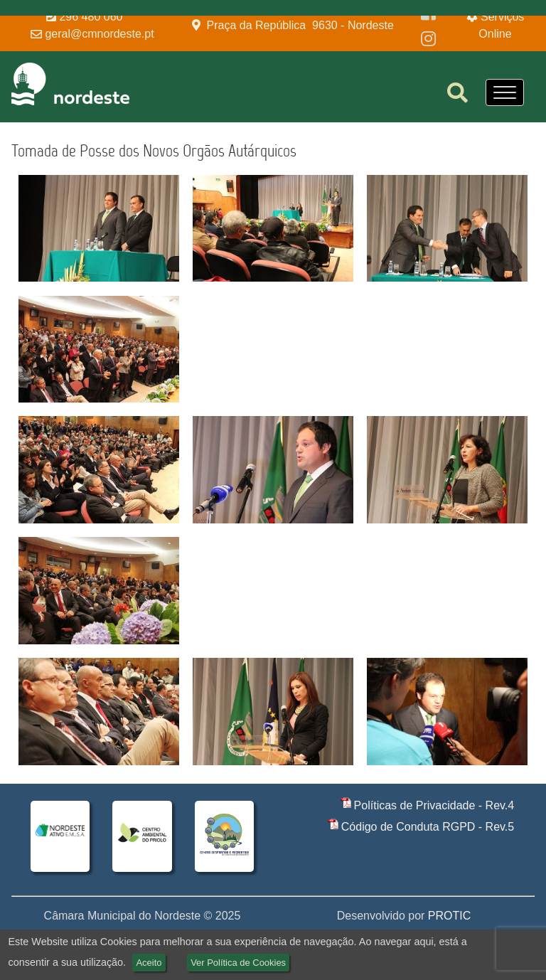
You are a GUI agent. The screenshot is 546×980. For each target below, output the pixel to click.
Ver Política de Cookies (238, 963)
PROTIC (449, 916)
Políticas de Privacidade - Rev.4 (434, 805)
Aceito (149, 963)
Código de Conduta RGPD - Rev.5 (428, 827)
